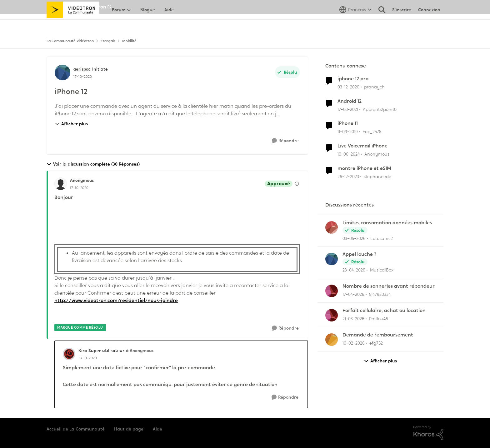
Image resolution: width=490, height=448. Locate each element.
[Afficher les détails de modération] (297, 184)
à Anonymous (140, 351)
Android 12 (350, 101)
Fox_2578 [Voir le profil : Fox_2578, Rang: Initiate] (372, 132)
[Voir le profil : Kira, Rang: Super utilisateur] (69, 354)
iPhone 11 (348, 123)
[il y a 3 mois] (354, 238)
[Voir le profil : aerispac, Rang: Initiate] (62, 72)
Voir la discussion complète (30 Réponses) (93, 164)
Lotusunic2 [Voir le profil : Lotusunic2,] (382, 238)
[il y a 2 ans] (349, 154)
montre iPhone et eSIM (364, 168)
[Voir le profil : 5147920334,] (332, 291)
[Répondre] (285, 141)
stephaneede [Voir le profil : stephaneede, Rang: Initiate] (377, 177)
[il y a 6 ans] (348, 132)
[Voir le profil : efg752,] (332, 340)
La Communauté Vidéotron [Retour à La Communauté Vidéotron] (70, 41)
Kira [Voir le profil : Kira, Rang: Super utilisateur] (83, 351)
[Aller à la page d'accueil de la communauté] (73, 23)
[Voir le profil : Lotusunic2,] (332, 227)
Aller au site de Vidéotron (76, 7)
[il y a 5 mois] (354, 343)
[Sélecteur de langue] (355, 23)
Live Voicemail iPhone (362, 146)
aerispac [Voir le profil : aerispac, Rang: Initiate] (82, 69)
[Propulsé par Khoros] (428, 433)
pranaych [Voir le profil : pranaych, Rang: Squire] (374, 87)
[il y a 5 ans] (348, 87)
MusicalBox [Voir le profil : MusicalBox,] (382, 270)
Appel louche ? (359, 254)
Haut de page (129, 429)
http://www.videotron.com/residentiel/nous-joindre (116, 300)
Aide (157, 429)
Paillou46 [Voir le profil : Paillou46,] (379, 319)
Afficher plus (71, 124)
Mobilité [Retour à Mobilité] (129, 41)
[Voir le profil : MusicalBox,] (332, 259)
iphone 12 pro (353, 79)
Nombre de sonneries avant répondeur (389, 286)
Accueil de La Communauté (76, 429)
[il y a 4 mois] (353, 319)
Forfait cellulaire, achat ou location (384, 311)
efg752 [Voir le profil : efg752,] (376, 343)
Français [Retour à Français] (108, 41)
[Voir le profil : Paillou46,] (332, 315)
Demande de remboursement (378, 335)
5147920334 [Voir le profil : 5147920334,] (380, 294)
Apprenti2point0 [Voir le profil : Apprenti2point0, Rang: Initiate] (380, 109)
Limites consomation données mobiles (387, 223)
